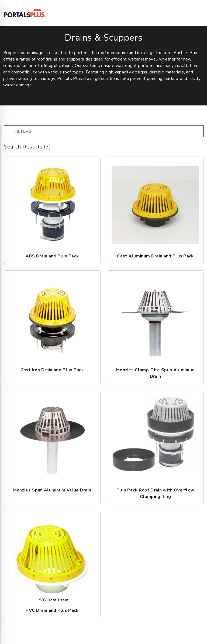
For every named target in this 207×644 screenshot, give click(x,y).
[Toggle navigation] (196, 13)
